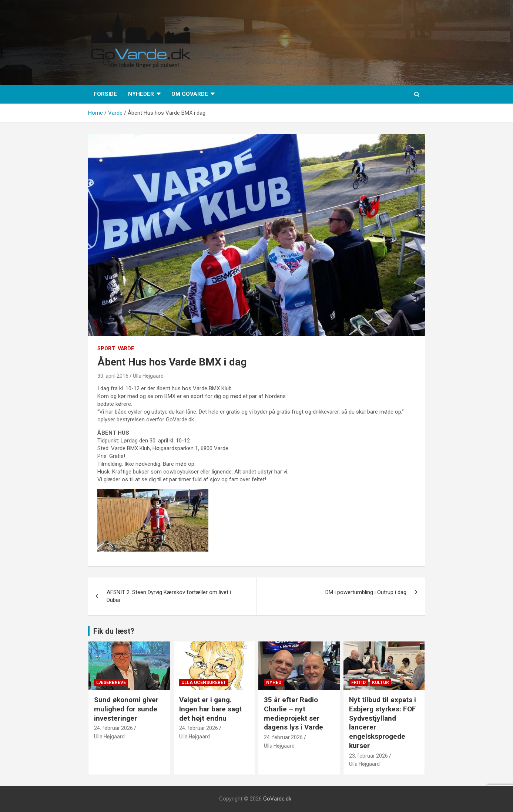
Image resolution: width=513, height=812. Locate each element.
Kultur (380, 683)
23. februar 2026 (368, 756)
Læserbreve (111, 683)
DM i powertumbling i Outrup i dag (366, 592)
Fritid (358, 683)
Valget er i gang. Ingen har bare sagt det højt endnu (210, 709)
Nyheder (141, 94)
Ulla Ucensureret (204, 683)
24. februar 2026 (113, 728)
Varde (126, 348)
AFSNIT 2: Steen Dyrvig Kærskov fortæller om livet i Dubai (169, 596)
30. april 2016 (113, 376)
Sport (106, 348)
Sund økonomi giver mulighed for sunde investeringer (126, 709)
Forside (105, 94)
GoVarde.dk (277, 799)
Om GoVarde (190, 94)
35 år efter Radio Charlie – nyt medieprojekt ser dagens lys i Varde (294, 713)
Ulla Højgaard (148, 376)
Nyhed (274, 683)
